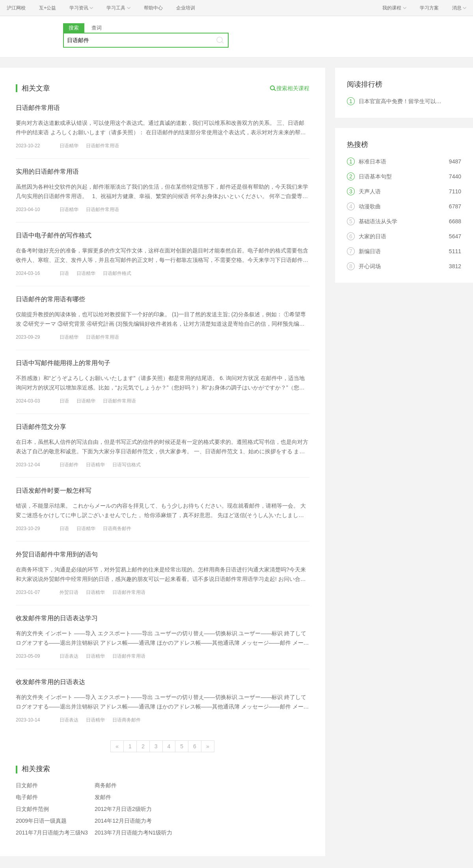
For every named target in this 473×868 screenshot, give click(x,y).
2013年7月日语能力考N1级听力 (133, 833)
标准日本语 (372, 161)
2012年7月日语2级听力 (123, 809)
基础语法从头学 (378, 221)
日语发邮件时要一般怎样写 (54, 491)
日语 (64, 273)
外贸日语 (69, 592)
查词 (97, 28)
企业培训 (186, 8)
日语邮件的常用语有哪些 (50, 299)
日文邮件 (27, 785)
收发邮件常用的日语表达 (50, 682)
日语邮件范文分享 (41, 427)
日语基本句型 (375, 176)
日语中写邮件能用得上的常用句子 (63, 363)
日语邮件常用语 (38, 108)
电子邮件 (27, 797)
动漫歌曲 (370, 206)
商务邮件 (106, 785)
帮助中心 (153, 8)
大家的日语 (372, 236)
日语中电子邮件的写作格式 (54, 235)
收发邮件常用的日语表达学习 (57, 618)
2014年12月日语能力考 (123, 821)
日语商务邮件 (117, 529)
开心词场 (370, 266)
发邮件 (103, 797)
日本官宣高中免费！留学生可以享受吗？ (408, 101)
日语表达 (69, 656)
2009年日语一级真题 (41, 821)
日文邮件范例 (32, 809)
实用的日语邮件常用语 (47, 172)
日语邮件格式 (117, 273)
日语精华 (69, 146)
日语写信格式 (127, 465)
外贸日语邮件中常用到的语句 (57, 554)
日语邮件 (69, 465)
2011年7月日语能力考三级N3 (52, 833)
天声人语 (370, 191)
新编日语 (370, 251)
